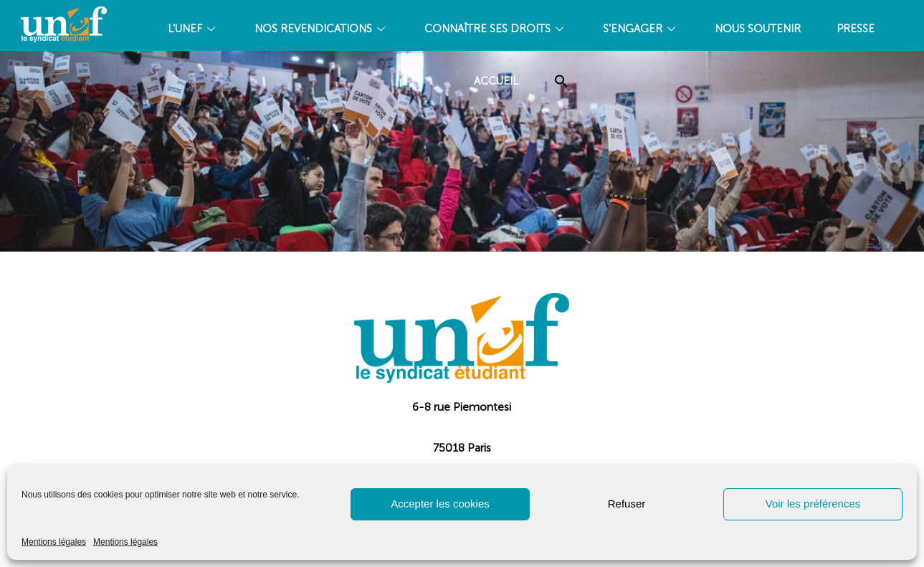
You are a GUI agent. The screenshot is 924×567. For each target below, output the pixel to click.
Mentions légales (54, 542)
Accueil (496, 81)
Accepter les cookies (440, 504)
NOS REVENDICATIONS (322, 29)
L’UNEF (193, 29)
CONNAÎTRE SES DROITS (496, 29)
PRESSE (856, 29)
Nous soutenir (758, 29)
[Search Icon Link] (561, 81)
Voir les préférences (813, 504)
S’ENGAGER (641, 29)
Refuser (627, 504)
